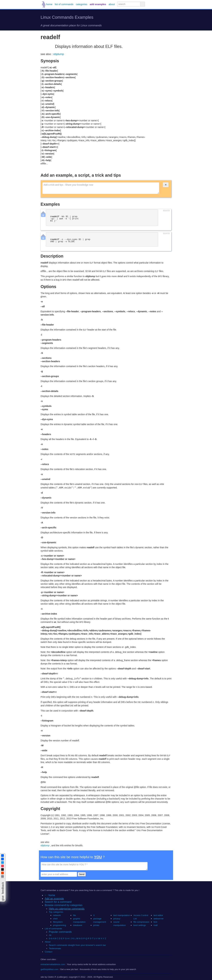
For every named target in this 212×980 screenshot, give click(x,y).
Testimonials (55, 948)
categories (82, 4)
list (64, 4)
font (155, 922)
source (166, 210)
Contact (49, 951)
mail (156, 925)
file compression (141, 922)
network (57, 915)
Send (82, 874)
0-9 (50, 938)
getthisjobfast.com (49, 969)
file (74, 915)
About (48, 941)
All (50, 935)
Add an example (54, 898)
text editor (158, 915)
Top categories (56, 912)
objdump (59, 54)
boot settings (140, 925)
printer (96, 925)
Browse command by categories (64, 905)
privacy (117, 918)
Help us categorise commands (67, 908)
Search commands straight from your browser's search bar (77, 945)
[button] (166, 185)
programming (59, 925)
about (112, 4)
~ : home (50, 895)
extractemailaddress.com (53, 964)
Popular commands (60, 932)
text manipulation (122, 915)
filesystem (58, 922)
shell (55, 918)
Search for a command (58, 902)
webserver (159, 918)
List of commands (53, 928)
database (78, 925)
